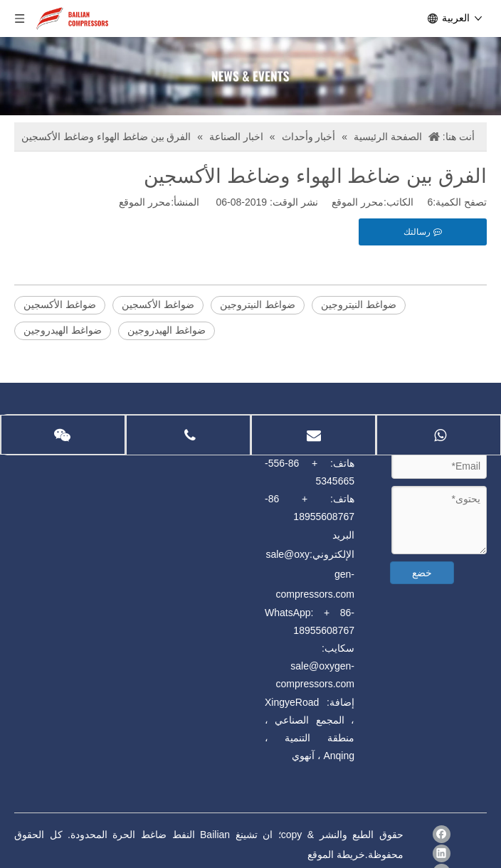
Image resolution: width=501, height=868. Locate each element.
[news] (250, 76)
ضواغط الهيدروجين (63, 330)
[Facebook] (442, 834)
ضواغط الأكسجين (60, 305)
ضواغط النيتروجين (258, 305)
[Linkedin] (442, 853)
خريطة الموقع (336, 854)
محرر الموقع (145, 202)
